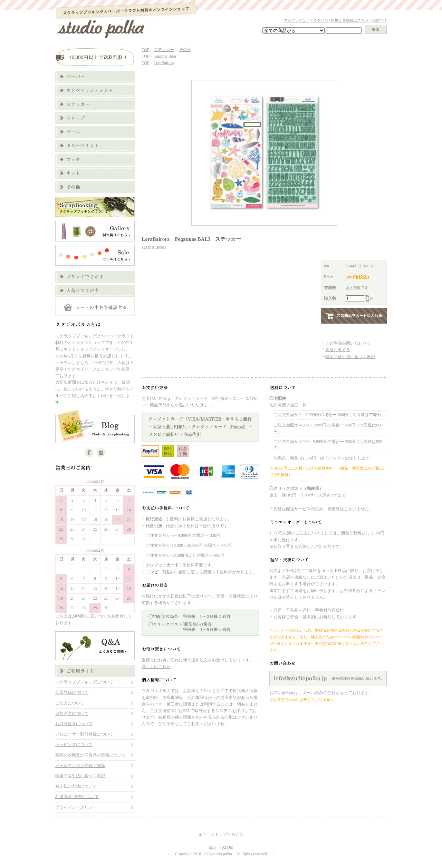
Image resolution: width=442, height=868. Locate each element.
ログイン (321, 20)
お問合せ (379, 20)
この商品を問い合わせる (348, 343)
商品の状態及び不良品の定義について (90, 755)
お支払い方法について (76, 786)
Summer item (165, 56)
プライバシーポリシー (76, 807)
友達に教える (338, 350)
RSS (212, 847)
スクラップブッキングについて (84, 682)
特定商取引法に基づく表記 (80, 776)
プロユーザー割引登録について (84, 734)
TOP (145, 50)
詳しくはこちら (156, 667)
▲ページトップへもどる (221, 834)
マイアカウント (297, 20)
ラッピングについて (74, 744)
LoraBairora (164, 63)
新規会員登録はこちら (350, 20)
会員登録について (72, 692)
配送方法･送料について (77, 797)
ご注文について (70, 703)
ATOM (228, 847)
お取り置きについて (74, 724)
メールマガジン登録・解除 (80, 766)
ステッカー (164, 50)
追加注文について (72, 713)
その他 (185, 50)
